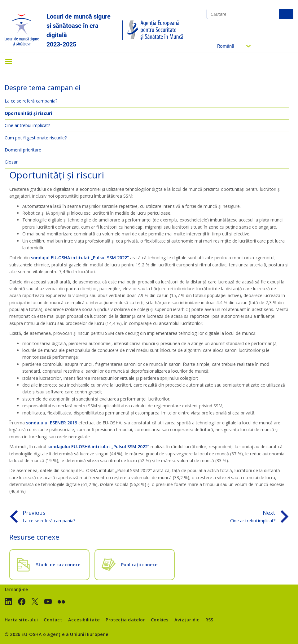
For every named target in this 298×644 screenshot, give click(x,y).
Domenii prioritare (23, 150)
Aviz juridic (187, 620)
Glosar (11, 162)
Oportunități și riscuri (28, 113)
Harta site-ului (21, 620)
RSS (209, 620)
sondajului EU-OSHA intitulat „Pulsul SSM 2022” (98, 447)
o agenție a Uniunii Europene (76, 634)
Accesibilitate (84, 620)
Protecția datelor (125, 620)
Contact (53, 620)
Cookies (160, 620)
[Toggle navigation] (9, 61)
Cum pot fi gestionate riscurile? (36, 138)
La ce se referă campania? (31, 101)
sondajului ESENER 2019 (52, 423)
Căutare (286, 14)
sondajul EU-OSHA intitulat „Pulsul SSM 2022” (80, 258)
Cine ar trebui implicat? (27, 125)
